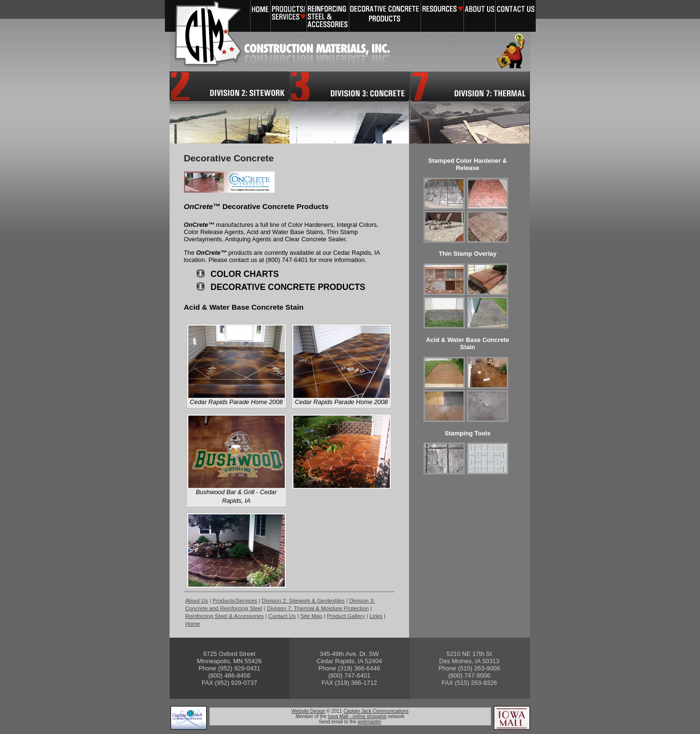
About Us (480, 16)
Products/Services (289, 16)
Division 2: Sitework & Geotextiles (303, 601)
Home (260, 16)
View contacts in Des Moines (469, 669)
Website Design (308, 711)
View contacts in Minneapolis (230, 669)
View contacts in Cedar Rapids (350, 669)
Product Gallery (346, 616)
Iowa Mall (512, 718)
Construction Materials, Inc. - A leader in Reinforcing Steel (201, 36)
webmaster (369, 722)
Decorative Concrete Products (385, 16)
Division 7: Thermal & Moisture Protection (469, 107)
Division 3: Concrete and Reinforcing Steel (350, 107)
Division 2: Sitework (230, 107)
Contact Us (516, 16)
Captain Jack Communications (189, 718)
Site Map (311, 616)
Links (376, 616)
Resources (442, 16)
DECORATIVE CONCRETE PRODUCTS (288, 287)
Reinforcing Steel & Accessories (328, 16)
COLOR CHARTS (245, 274)
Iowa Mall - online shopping (357, 716)
